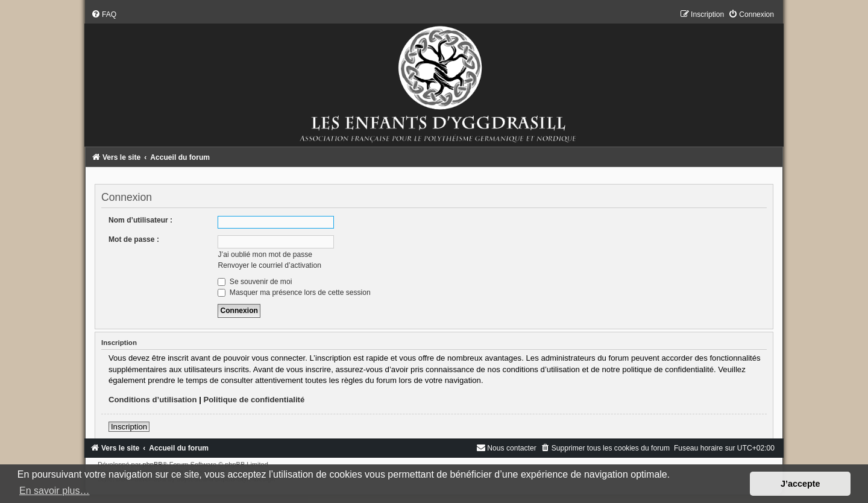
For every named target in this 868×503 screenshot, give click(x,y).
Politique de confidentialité (254, 400)
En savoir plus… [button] (55, 491)
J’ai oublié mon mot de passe (265, 255)
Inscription (129, 427)
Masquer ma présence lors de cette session (294, 293)
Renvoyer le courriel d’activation (269, 265)
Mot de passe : (134, 239)
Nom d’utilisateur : (140, 220)
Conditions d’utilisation (153, 400)
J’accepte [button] (800, 484)
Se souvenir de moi (255, 282)
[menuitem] (104, 14)
